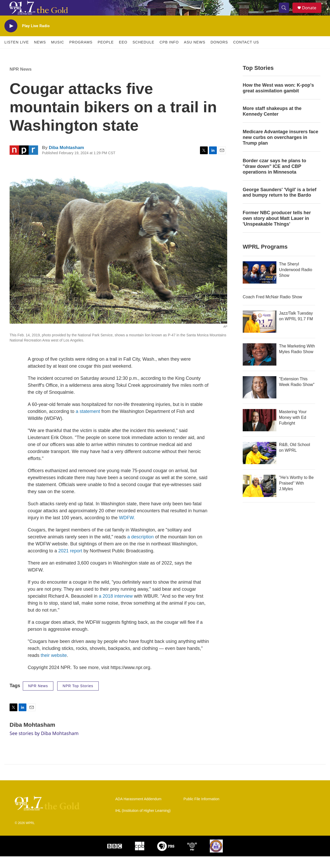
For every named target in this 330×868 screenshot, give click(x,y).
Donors (219, 54)
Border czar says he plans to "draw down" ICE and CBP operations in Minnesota (274, 178)
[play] (11, 38)
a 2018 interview (116, 608)
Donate (312, 14)
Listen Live (17, 54)
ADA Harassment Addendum (138, 811)
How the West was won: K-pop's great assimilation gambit (278, 100)
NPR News (21, 81)
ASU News (195, 54)
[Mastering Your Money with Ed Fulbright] (260, 432)
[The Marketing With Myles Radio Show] (260, 366)
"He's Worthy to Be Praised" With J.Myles (296, 495)
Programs (81, 54)
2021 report (70, 562)
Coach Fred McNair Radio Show (272, 309)
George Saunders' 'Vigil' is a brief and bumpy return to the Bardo (280, 204)
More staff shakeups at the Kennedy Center (272, 123)
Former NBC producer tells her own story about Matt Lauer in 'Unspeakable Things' (277, 230)
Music (58, 54)
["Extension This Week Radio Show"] (260, 399)
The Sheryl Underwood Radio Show (296, 281)
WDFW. (127, 529)
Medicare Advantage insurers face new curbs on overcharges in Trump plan (280, 149)
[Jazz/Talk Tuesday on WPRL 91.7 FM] (260, 333)
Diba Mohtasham (66, 159)
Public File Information (201, 811)
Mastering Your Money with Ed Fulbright (293, 429)
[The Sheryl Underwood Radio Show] (260, 284)
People (106, 54)
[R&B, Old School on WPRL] (260, 465)
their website (54, 667)
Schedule (144, 54)
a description (141, 548)
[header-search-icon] (286, 14)
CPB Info (169, 54)
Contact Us (246, 54)
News (40, 54)
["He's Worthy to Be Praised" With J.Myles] (260, 498)
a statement (88, 423)
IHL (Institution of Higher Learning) (143, 822)
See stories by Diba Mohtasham (44, 745)
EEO (123, 54)
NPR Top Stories (78, 698)
